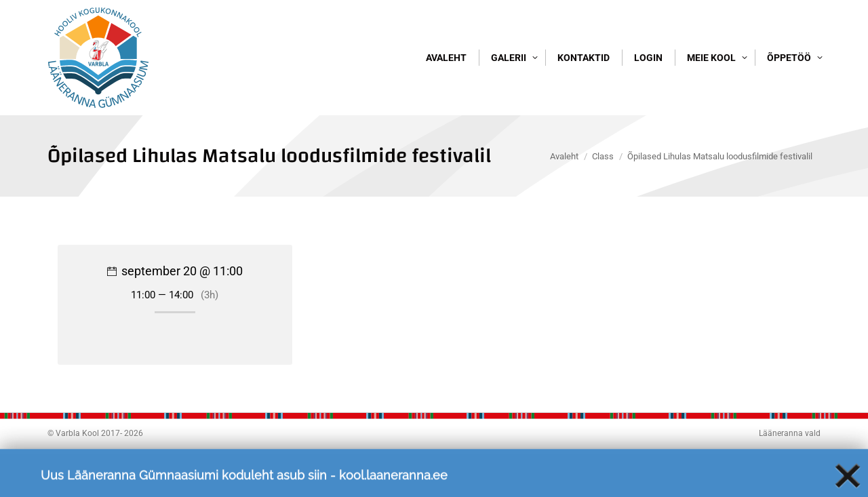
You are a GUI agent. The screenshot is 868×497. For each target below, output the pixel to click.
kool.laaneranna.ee (393, 483)
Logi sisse (794, 25)
